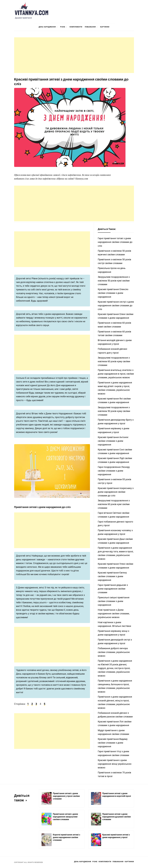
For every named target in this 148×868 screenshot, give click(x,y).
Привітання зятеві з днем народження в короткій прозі (117, 795)
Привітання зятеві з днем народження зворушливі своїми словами (65, 817)
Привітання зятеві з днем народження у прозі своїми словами (66, 796)
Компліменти (76, 27)
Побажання (91, 27)
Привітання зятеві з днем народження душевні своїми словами (117, 817)
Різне (64, 27)
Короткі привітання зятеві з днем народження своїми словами (67, 837)
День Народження (48, 27)
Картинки (105, 27)
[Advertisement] (74, 55)
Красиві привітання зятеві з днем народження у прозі (116, 836)
